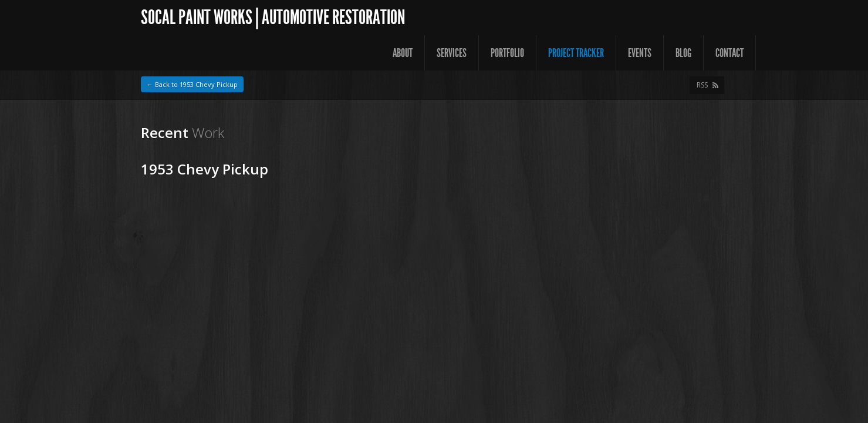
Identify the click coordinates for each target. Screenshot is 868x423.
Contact (729, 53)
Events (640, 53)
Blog (683, 53)
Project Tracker (576, 53)
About (403, 53)
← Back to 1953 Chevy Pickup (192, 84)
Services (452, 53)
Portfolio (507, 53)
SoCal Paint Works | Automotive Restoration (273, 17)
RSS (702, 85)
